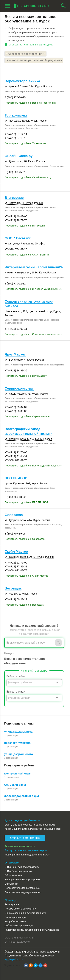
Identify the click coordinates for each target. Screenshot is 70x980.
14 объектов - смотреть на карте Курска (31, 45)
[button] (26, 965)
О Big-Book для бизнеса (18, 871)
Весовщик (13, 588)
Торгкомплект (16, 115)
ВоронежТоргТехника (22, 81)
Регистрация (12, 904)
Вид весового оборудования (25, 54)
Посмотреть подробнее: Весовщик (24, 605)
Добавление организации (19, 925)
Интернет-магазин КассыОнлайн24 (34, 267)
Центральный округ (18, 773)
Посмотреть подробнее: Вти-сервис (25, 226)
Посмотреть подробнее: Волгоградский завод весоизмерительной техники (35, 466)
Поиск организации (15, 917)
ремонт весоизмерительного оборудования (34, 60)
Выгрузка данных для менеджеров (26, 850)
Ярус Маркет (15, 354)
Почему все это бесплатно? (20, 909)
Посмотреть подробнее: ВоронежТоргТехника (30, 103)
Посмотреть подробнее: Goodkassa (25, 539)
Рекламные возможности (20, 846)
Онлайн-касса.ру (19, 156)
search (63, 6)
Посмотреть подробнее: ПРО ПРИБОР (27, 502)
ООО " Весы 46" (18, 238)
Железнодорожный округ (22, 796)
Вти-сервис (14, 198)
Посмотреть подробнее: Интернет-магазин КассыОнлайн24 (35, 289)
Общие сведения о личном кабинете (25, 913)
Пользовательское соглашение (22, 888)
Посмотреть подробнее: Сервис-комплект (28, 416)
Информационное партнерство (22, 879)
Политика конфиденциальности (23, 892)
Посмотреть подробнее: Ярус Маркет (26, 376)
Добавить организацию (25, 838)
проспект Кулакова (17, 743)
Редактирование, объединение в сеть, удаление (32, 930)
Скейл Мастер (16, 552)
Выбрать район (16, 676)
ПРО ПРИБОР (16, 478)
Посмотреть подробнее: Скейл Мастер (27, 576)
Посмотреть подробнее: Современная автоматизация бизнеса (35, 334)
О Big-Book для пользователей (22, 867)
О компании (11, 884)
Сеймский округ (15, 785)
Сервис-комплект (19, 388)
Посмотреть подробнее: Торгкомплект (26, 143)
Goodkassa (14, 515)
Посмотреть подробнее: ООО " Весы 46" (27, 255)
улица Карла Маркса (18, 732)
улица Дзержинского (19, 754)
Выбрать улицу (16, 692)
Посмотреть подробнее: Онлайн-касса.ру (28, 177)
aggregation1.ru (14, 959)
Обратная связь (14, 875)
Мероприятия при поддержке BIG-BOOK (27, 855)
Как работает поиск (15, 921)
